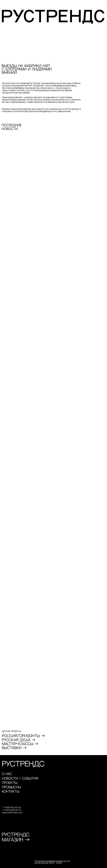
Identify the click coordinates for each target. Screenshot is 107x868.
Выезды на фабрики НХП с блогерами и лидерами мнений (27, 69)
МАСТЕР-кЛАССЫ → (20, 744)
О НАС (7, 774)
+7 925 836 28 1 (11, 810)
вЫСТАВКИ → (14, 748)
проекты (10, 783)
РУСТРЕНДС (23, 764)
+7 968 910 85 (10, 807)
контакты (11, 792)
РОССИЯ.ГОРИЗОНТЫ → (23, 736)
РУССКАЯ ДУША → (19, 740)
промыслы (11, 787)
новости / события (20, 779)
